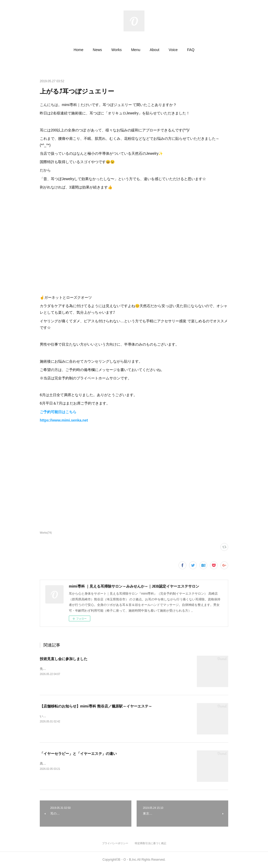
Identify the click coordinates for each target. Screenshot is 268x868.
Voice (173, 50)
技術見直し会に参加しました (64, 659)
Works (117, 50)
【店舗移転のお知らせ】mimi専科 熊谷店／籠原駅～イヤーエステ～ (96, 706)
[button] (78, 50)
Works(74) (46, 533)
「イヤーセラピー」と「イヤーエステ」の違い (78, 754)
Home (78, 50)
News (97, 50)
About (155, 50)
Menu (136, 50)
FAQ (191, 50)
